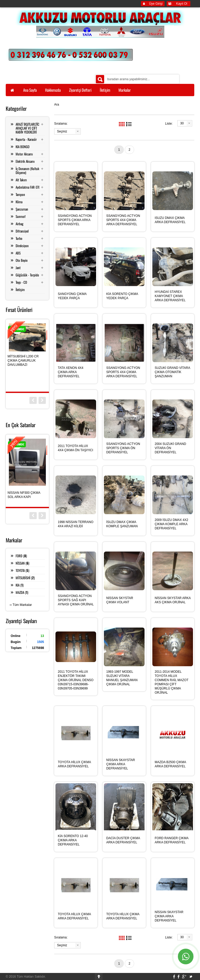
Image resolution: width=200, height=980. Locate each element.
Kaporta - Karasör (26, 139)
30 (182, 123)
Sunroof (21, 216)
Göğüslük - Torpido (27, 275)
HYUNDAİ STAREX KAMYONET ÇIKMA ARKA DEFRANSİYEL (170, 296)
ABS (18, 253)
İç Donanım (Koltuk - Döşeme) (28, 170)
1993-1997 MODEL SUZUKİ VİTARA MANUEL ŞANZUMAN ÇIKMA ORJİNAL (122, 678)
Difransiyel (22, 231)
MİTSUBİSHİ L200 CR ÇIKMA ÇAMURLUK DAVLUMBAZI (23, 361)
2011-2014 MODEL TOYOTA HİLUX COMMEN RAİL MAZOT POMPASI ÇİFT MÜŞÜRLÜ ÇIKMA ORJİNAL (171, 682)
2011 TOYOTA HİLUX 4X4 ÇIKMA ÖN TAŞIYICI (76, 448)
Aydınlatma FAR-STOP (29, 187)
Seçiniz (62, 131)
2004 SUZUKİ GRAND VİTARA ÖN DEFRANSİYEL (170, 448)
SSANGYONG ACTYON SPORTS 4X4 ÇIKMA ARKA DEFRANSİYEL (123, 220)
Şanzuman (22, 209)
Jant (18, 268)
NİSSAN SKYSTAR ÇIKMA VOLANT (120, 600)
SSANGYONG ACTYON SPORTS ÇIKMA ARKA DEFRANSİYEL (75, 220)
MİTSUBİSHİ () (25, 578)
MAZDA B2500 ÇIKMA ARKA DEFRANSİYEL (170, 764)
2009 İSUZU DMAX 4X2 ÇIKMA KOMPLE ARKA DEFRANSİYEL (171, 524)
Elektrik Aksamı (25, 161)
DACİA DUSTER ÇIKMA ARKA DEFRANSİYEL (123, 840)
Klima (19, 202)
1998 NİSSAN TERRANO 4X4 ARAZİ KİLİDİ (76, 524)
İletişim (20, 289)
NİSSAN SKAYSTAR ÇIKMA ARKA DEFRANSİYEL (121, 764)
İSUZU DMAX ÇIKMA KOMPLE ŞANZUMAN (122, 524)
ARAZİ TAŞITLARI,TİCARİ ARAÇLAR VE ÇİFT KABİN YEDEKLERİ (30, 128)
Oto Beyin (22, 260)
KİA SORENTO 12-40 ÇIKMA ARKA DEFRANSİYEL (73, 840)
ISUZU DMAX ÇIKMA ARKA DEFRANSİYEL (170, 220)
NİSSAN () (22, 563)
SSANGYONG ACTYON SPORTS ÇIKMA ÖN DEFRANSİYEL (123, 448)
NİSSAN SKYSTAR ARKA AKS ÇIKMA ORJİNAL (173, 600)
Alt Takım (21, 180)
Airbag (20, 224)
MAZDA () (22, 592)
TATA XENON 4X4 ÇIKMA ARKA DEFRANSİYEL (71, 372)
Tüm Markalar (22, 605)
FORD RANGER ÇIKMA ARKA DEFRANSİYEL (171, 840)
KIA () (20, 585)
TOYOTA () (22, 570)
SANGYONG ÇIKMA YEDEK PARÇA (72, 296)
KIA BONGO (23, 147)
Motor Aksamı (24, 154)
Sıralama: (61, 124)
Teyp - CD (21, 282)
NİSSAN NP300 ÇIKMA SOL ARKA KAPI (24, 495)
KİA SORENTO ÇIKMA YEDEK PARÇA (122, 296)
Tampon (20, 194)
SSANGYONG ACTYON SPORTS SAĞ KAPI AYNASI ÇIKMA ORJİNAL (76, 600)
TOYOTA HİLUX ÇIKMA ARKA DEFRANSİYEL (74, 764)
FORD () (21, 556)
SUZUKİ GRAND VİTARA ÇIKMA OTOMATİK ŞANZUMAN (172, 372)
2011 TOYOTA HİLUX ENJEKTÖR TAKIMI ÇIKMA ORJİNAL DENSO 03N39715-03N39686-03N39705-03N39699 (76, 680)
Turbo (19, 238)
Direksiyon (22, 246)
